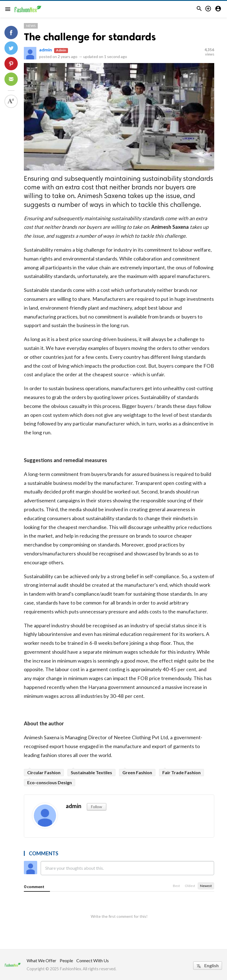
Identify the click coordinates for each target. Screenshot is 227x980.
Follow (97, 807)
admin (46, 50)
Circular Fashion (44, 772)
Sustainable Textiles (91, 772)
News (31, 26)
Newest (206, 886)
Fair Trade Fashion (181, 772)
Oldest (190, 886)
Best (176, 886)
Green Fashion (137, 772)
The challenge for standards (90, 37)
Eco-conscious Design (50, 782)
